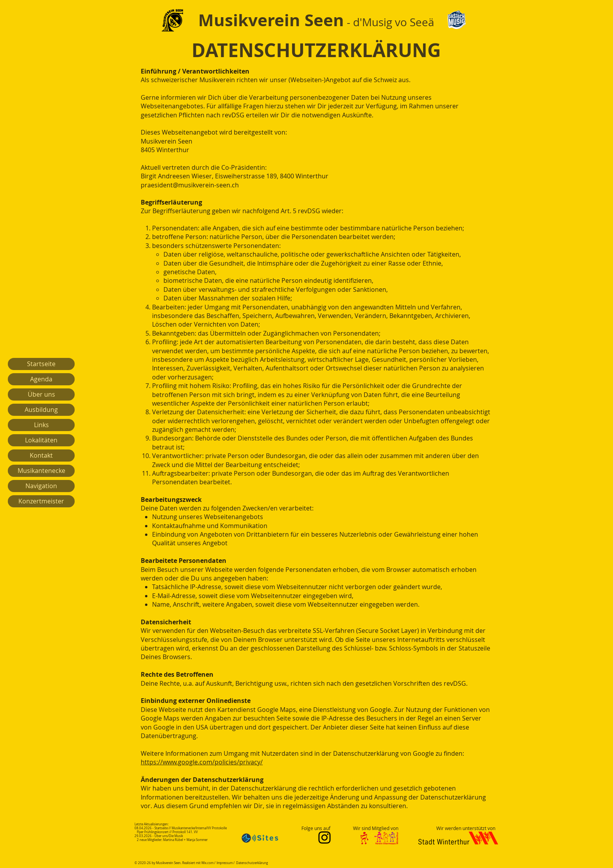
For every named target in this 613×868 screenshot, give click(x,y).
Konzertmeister (41, 501)
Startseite (41, 364)
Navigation (41, 486)
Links (41, 425)
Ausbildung (41, 410)
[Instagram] (324, 837)
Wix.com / (208, 863)
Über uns (41, 394)
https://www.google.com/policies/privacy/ (202, 762)
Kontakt (41, 455)
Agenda (41, 379)
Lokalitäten (41, 440)
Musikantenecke (41, 471)
